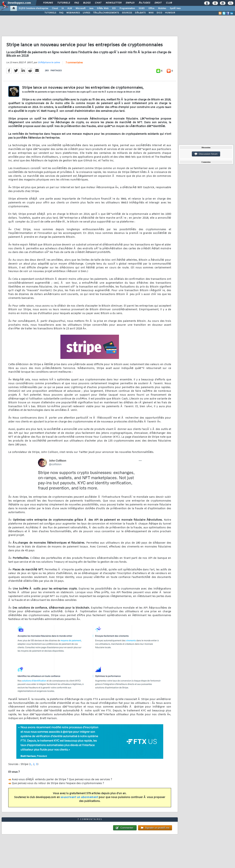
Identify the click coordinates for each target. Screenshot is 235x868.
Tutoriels (64, 3)
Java (91, 8)
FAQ (77, 3)
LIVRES (86, 13)
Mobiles (162, 8)
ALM (70, 8)
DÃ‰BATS (140, 13)
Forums (48, 3)
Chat (98, 3)
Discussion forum (206, 154)
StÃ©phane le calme (49, 63)
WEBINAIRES (73, 13)
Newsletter (114, 3)
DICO (159, 13)
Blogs (87, 3)
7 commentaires (74, 63)
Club (169, 3)
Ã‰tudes (144, 3)
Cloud (55, 8)
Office (151, 8)
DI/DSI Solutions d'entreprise (34, 8)
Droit (158, 3)
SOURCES (127, 13)
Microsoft (81, 8)
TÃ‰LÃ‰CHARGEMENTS (106, 13)
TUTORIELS (50, 13)
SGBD (142, 8)
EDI (114, 8)
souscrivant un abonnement (79, 797)
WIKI (151, 13)
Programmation (127, 8)
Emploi (130, 3)
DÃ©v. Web (103, 8)
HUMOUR (170, 13)
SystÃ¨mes (175, 8)
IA (63, 8)
